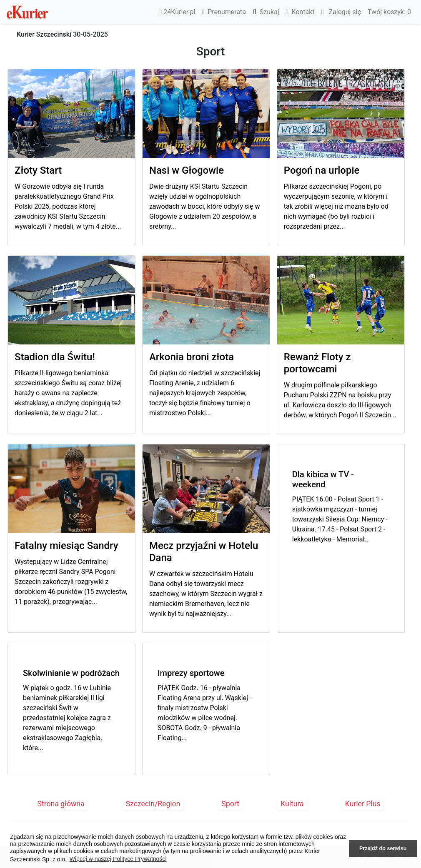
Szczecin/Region (153, 804)
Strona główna (61, 804)
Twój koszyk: (389, 12)
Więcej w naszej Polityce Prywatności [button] (118, 859)
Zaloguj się (341, 12)
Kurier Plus (363, 804)
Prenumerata (224, 12)
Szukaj (266, 12)
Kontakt (300, 12)
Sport (231, 804)
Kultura (292, 804)
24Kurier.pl (178, 12)
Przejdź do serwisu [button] (383, 848)
